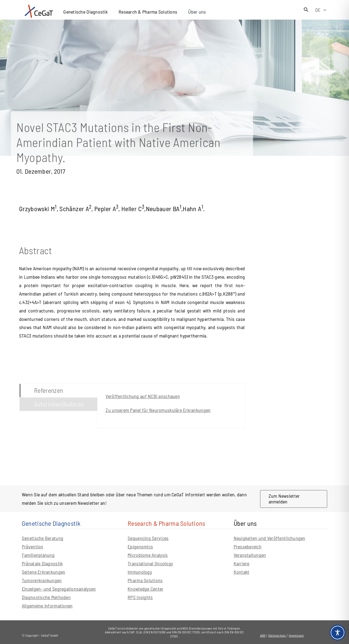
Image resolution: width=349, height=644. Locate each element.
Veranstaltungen (250, 555)
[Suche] (306, 10)
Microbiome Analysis (148, 555)
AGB (263, 635)
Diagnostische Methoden (46, 597)
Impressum (296, 635)
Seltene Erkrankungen (43, 572)
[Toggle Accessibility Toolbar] (338, 633)
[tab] (58, 391)
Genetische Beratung (43, 538)
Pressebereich (248, 546)
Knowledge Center (145, 589)
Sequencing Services (148, 538)
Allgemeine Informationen (47, 606)
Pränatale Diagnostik (42, 563)
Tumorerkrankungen (42, 580)
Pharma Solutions (145, 580)
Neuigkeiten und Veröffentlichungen (270, 538)
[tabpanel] (171, 406)
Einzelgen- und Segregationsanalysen (59, 589)
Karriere (242, 563)
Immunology (140, 572)
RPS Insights (140, 597)
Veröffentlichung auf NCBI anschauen (143, 396)
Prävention (33, 546)
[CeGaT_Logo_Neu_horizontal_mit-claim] (39, 5)
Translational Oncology (150, 563)
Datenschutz (277, 635)
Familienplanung (38, 555)
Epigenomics (140, 546)
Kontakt (242, 572)
